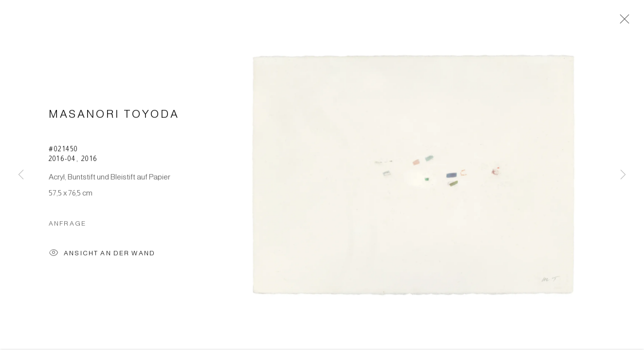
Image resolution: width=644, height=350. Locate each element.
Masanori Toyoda (114, 116)
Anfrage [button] (67, 225)
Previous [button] (21, 175)
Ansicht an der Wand (102, 256)
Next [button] (623, 175)
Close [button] (622, 22)
